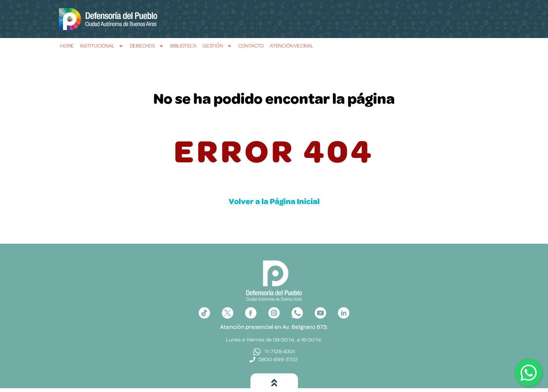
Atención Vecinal (292, 46)
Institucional (102, 46)
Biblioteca (183, 46)
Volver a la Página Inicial (274, 202)
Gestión (217, 46)
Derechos (147, 46)
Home (67, 46)
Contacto (251, 46)
